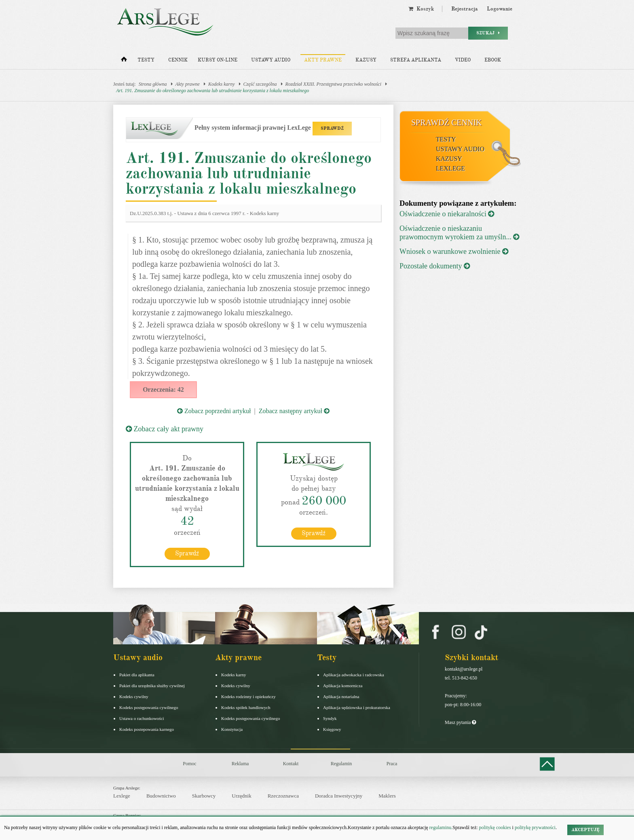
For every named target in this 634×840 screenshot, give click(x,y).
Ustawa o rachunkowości (142, 718)
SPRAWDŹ (332, 128)
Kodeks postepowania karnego (147, 729)
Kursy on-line (218, 60)
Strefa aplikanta (416, 60)
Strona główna (153, 84)
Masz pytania (460, 722)
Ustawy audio (271, 60)
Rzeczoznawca (283, 796)
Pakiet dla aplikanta (137, 675)
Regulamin (341, 764)
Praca (392, 764)
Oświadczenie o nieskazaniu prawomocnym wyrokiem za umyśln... (459, 233)
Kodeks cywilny (134, 696)
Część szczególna (260, 84)
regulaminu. (441, 827)
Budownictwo (161, 796)
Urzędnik (241, 796)
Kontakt (291, 764)
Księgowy (332, 729)
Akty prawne (323, 60)
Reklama (240, 764)
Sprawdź (187, 553)
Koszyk (421, 9)
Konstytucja (232, 729)
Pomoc (189, 764)
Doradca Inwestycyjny (339, 796)
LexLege (450, 168)
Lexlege (122, 796)
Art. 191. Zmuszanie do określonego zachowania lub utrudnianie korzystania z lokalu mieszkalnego (212, 91)
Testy (146, 60)
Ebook (493, 60)
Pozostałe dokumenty (435, 266)
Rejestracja (465, 9)
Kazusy (366, 60)
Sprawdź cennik (447, 122)
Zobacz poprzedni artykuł (214, 411)
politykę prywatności (535, 827)
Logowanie (500, 9)
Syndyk (330, 718)
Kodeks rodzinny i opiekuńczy (248, 696)
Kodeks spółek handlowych (246, 707)
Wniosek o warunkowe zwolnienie (454, 251)
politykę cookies (495, 827)
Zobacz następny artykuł (294, 411)
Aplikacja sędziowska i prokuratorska (357, 707)
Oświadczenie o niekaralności (447, 214)
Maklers (387, 796)
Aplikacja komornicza (343, 686)
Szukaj (488, 33)
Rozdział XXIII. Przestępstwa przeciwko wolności (334, 84)
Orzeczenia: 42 (163, 389)
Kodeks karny (222, 84)
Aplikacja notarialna (341, 696)
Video (463, 60)
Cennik (178, 60)
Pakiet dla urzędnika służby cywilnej (152, 686)
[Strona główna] (124, 61)
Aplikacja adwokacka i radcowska (354, 675)
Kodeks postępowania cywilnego (149, 707)
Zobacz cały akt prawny (165, 429)
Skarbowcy (204, 796)
